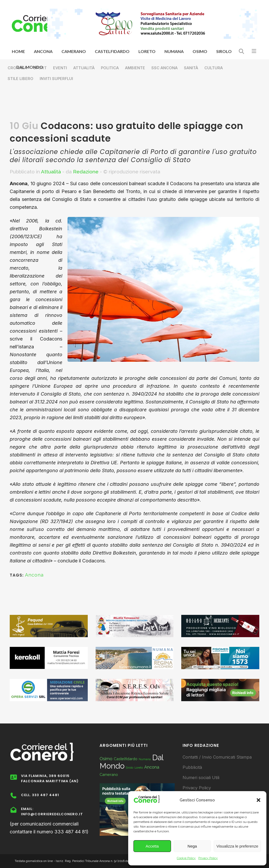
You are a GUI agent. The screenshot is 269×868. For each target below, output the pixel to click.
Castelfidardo (126, 759)
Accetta (152, 846)
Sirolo (130, 768)
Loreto (139, 768)
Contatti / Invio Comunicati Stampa (217, 757)
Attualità (51, 172)
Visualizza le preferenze (237, 846)
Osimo (106, 759)
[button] (258, 800)
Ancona (34, 575)
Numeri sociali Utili (201, 778)
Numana (145, 759)
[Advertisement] (134, 104)
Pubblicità (192, 767)
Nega (192, 846)
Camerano (109, 774)
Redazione (86, 172)
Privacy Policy (208, 858)
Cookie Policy (186, 858)
